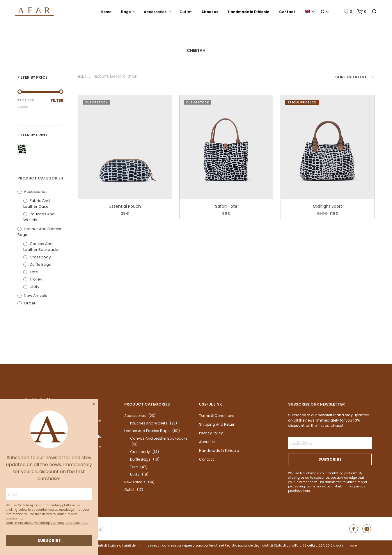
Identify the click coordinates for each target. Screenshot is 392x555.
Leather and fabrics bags (147, 431)
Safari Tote (226, 206)
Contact (287, 12)
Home (106, 12)
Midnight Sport (328, 206)
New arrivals (36, 296)
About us (210, 12)
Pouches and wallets (149, 423)
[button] (348, 12)
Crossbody (40, 257)
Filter (57, 100)
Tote (34, 272)
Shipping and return (217, 424)
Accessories (155, 12)
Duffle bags (40, 264)
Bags (126, 12)
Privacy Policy (211, 433)
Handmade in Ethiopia (249, 12)
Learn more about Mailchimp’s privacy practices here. (47, 523)
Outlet (186, 12)
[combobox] (341, 77)
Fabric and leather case (37, 204)
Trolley (36, 279)
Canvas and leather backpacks (41, 247)
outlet (30, 303)
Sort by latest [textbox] (351, 77)
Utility (34, 287)
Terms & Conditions (217, 416)
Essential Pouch (125, 206)
